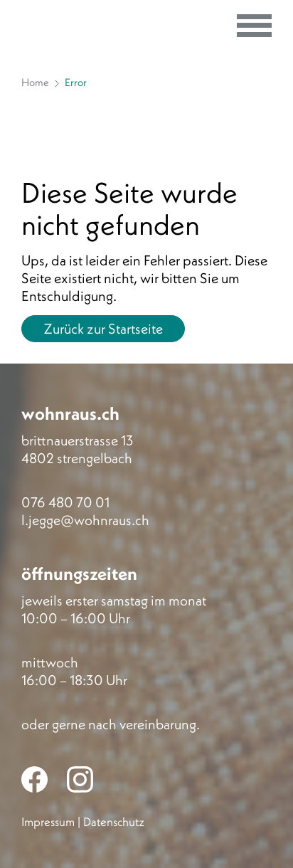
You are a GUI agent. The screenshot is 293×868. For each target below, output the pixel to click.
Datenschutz (114, 822)
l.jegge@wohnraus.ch (85, 520)
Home (35, 82)
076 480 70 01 (65, 502)
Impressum (48, 822)
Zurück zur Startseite (103, 328)
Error (76, 82)
